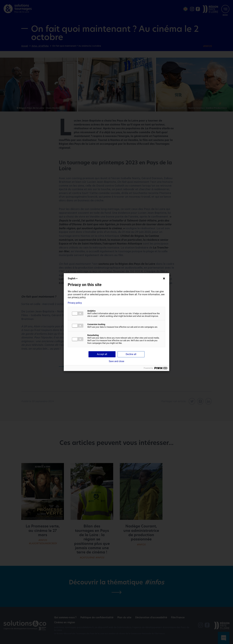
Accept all (102, 354)
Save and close (116, 361)
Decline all (131, 354)
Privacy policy (75, 303)
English (73, 278)
